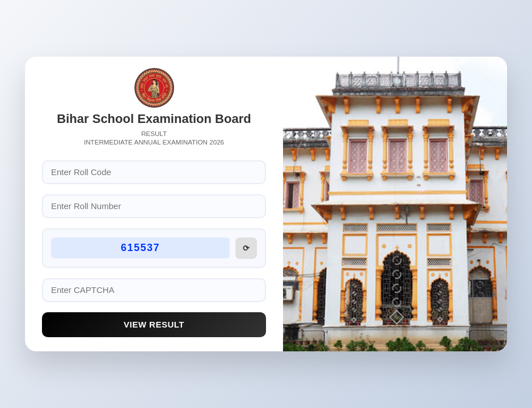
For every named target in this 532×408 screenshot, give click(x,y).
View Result (154, 324)
